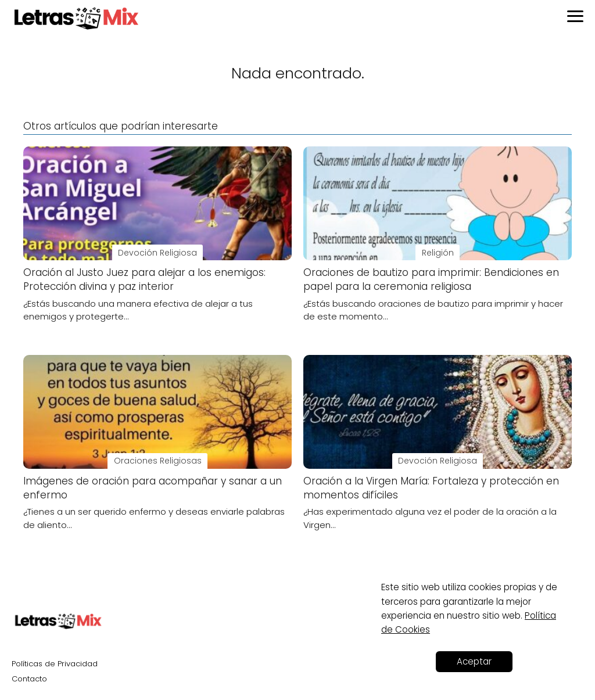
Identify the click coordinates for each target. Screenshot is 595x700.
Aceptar (474, 661)
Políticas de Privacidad (55, 664)
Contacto (29, 679)
